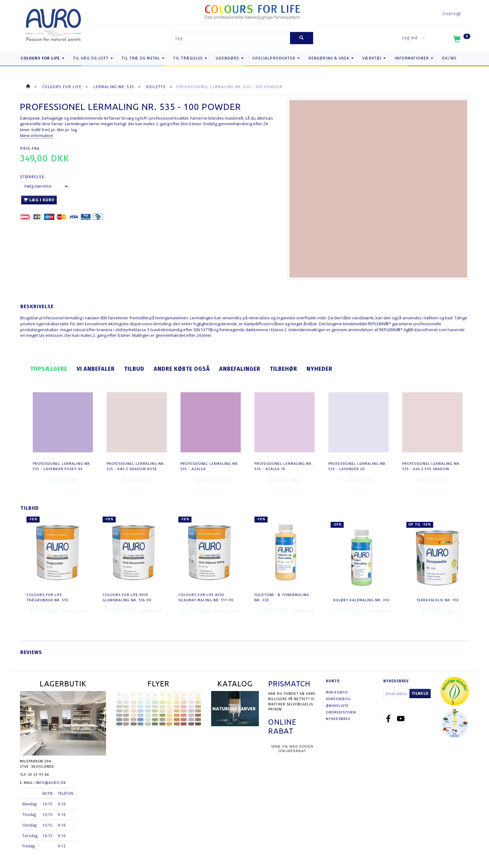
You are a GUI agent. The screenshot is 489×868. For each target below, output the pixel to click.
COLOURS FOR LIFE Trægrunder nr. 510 (47, 597)
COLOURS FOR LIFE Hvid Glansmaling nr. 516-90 (127, 597)
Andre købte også (182, 369)
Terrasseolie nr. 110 (438, 600)
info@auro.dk (51, 783)
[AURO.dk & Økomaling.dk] (54, 24)
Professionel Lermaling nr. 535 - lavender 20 (358, 466)
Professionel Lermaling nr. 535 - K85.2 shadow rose (136, 466)
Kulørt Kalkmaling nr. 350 (362, 600)
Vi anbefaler (96, 369)
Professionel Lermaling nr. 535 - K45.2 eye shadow (431, 466)
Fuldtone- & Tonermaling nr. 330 (282, 597)
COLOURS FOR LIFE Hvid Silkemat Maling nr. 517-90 (206, 597)
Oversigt (452, 14)
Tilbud (134, 369)
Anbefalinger (240, 369)
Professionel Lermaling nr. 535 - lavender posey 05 (62, 466)
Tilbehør (283, 369)
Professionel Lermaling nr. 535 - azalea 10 (284, 466)
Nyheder (320, 369)
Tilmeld (420, 694)
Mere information (36, 136)
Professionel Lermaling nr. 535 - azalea (210, 466)
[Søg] (302, 38)
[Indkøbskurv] (461, 40)
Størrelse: (33, 177)
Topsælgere (49, 369)
